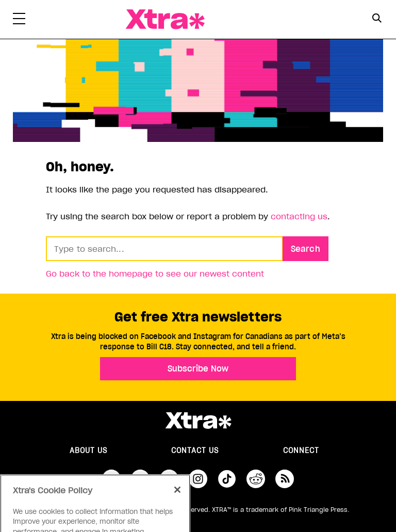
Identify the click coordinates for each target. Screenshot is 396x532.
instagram (198, 479)
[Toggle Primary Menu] (19, 21)
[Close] (177, 499)
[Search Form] (377, 20)
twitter (140, 479)
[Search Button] (377, 18)
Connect (301, 450)
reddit (256, 479)
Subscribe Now (198, 368)
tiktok (227, 479)
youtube (169, 479)
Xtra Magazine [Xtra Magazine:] (198, 421)
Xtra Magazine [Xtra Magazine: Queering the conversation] (165, 19)
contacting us (299, 216)
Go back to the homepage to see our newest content (155, 273)
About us (88, 450)
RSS (285, 479)
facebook (111, 479)
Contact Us (195, 450)
